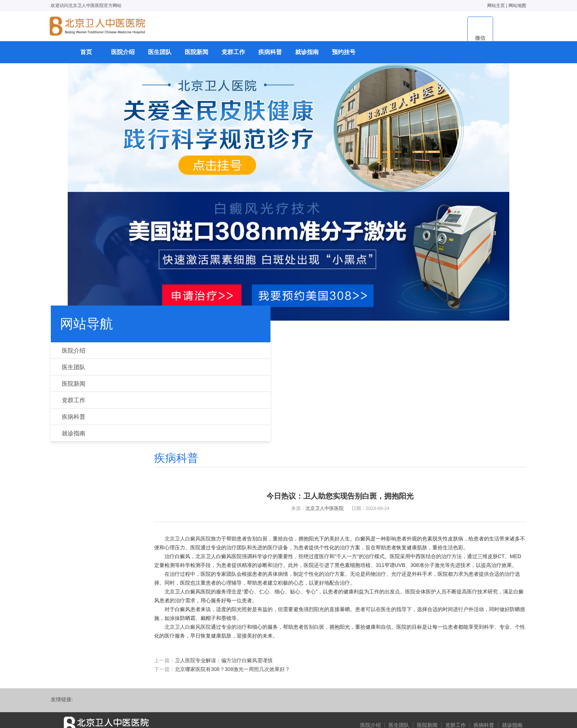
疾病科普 (270, 57)
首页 (86, 57)
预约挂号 (344, 57)
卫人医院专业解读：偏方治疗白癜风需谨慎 (259, 585)
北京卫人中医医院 (333, 410)
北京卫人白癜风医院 (223, 443)
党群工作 (233, 57)
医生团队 (160, 57)
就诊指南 (307, 57)
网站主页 (479, 6)
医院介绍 (123, 57)
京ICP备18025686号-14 (285, 703)
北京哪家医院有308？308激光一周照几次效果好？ (267, 593)
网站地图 (500, 6)
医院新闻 (197, 57)
